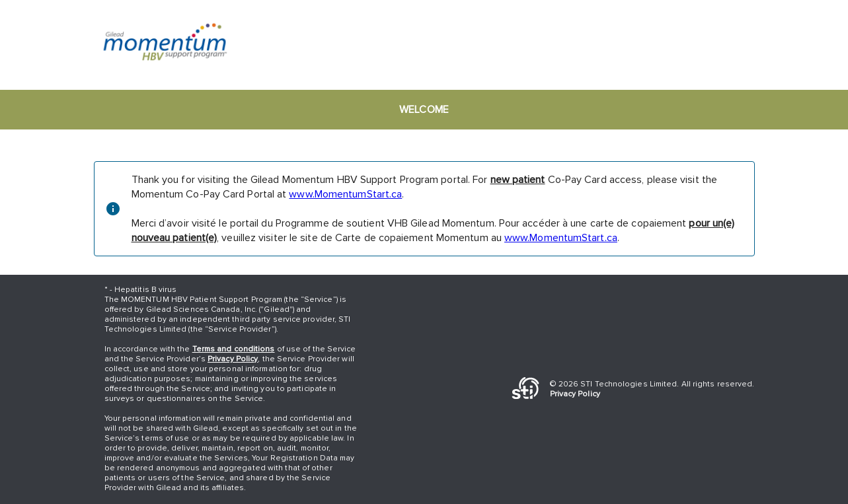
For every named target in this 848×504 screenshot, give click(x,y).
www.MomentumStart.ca (345, 194)
